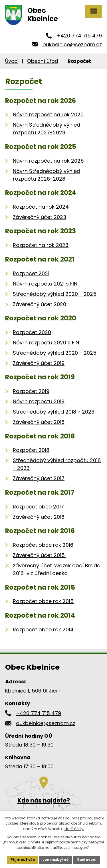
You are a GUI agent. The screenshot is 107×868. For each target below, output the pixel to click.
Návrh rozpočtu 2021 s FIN (45, 284)
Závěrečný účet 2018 (39, 422)
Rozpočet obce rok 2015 (43, 601)
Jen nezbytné (56, 860)
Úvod (11, 61)
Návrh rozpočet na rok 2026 (48, 114)
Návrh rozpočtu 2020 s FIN (46, 343)
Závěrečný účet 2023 (40, 217)
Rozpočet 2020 (32, 332)
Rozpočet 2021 (31, 273)
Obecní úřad (43, 61)
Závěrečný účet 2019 (39, 363)
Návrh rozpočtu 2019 (39, 401)
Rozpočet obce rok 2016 (43, 545)
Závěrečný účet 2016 (39, 517)
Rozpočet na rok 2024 (41, 207)
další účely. (74, 829)
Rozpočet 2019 (31, 391)
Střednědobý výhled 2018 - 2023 (54, 412)
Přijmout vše (23, 860)
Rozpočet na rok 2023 (41, 245)
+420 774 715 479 (79, 36)
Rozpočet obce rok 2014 (43, 629)
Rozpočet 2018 (31, 450)
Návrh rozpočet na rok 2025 (48, 161)
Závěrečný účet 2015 (40, 555)
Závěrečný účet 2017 (39, 478)
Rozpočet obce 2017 (38, 507)
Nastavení (86, 860)
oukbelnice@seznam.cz (72, 44)
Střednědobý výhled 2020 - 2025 (55, 294)
